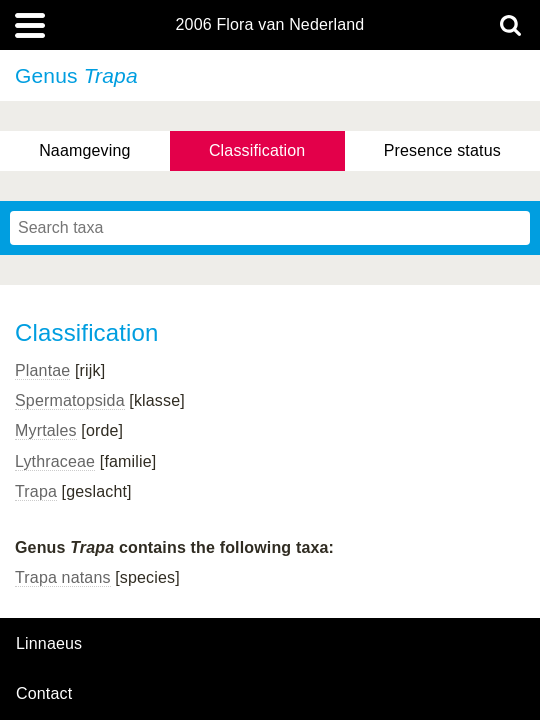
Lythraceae (55, 461)
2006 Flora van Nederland (270, 25)
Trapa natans (63, 577)
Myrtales (46, 430)
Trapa (36, 491)
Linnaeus (49, 644)
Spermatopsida (70, 400)
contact (44, 693)
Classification (257, 150)
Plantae (42, 370)
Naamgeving (84, 150)
